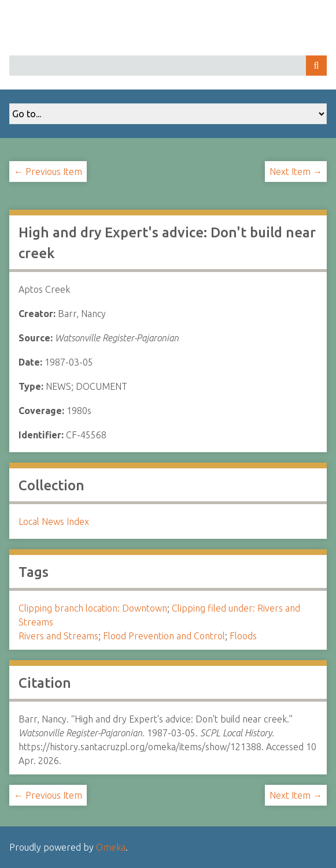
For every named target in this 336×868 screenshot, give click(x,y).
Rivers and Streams (58, 636)
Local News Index (54, 521)
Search (316, 66)
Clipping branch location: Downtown (93, 608)
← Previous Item (48, 172)
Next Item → (296, 172)
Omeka (111, 847)
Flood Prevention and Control (164, 636)
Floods (243, 636)
